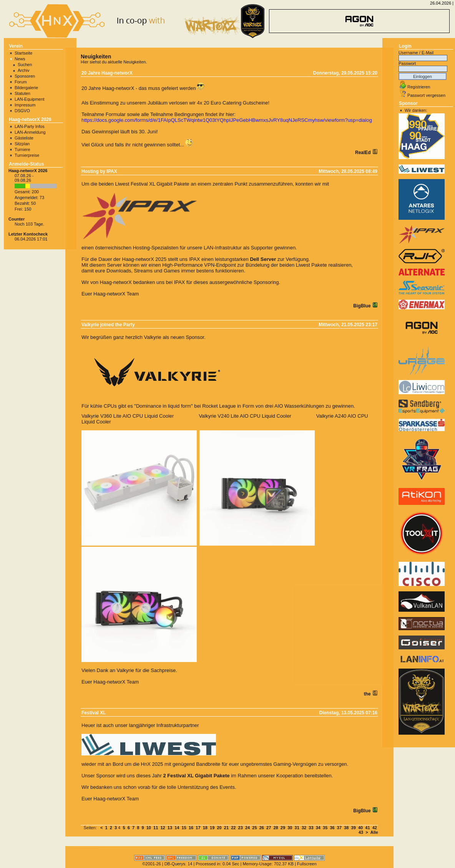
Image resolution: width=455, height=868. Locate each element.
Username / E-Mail (416, 53)
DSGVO (22, 111)
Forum (21, 82)
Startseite (23, 53)
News (20, 59)
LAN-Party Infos (30, 126)
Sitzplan (22, 144)
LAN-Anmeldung (30, 132)
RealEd (364, 153)
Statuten (22, 93)
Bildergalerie (26, 88)
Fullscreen (307, 864)
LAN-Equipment (30, 99)
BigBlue (363, 306)
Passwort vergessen (426, 95)
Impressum (25, 105)
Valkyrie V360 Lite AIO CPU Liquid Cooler (128, 416)
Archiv (24, 70)
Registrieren (419, 87)
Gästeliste (24, 138)
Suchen (25, 65)
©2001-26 (151, 864)
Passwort (407, 63)
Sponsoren (25, 76)
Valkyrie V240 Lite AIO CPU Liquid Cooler (245, 416)
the (368, 694)
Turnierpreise (27, 155)
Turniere (22, 149)
